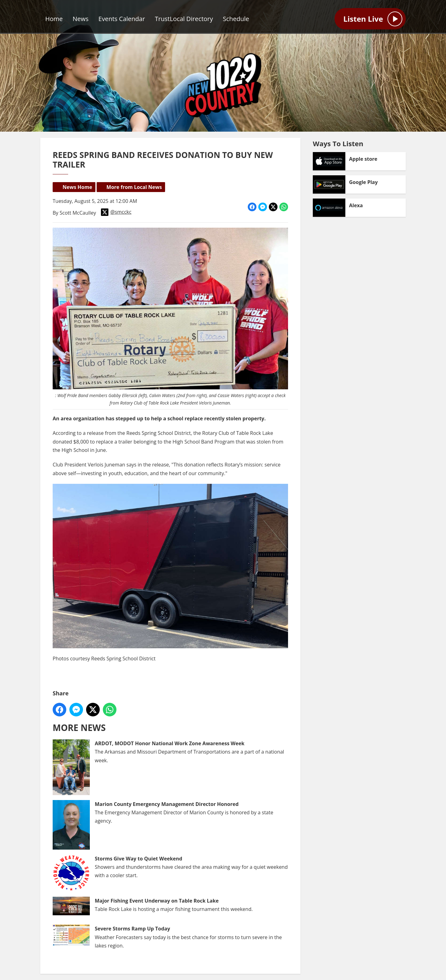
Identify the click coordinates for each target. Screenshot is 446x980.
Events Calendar (122, 19)
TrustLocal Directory (184, 19)
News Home (77, 187)
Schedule (236, 19)
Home (54, 19)
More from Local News (134, 187)
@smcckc (116, 212)
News (81, 19)
